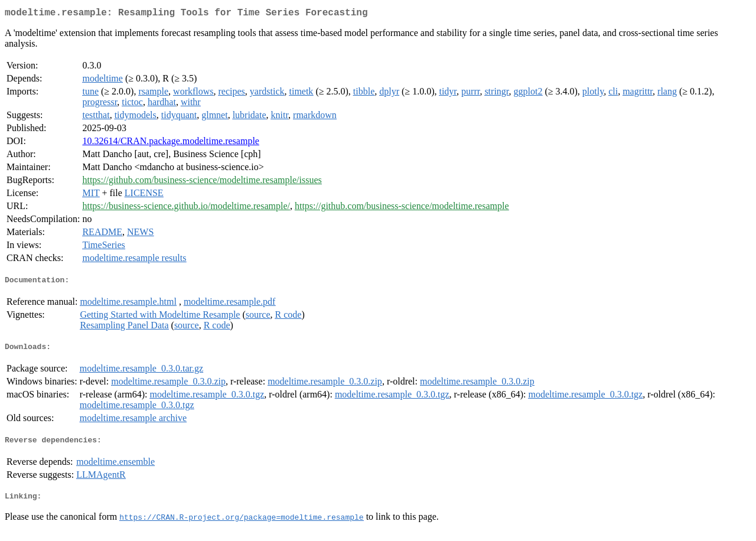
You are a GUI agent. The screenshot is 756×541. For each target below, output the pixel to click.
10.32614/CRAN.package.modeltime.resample (170, 143)
